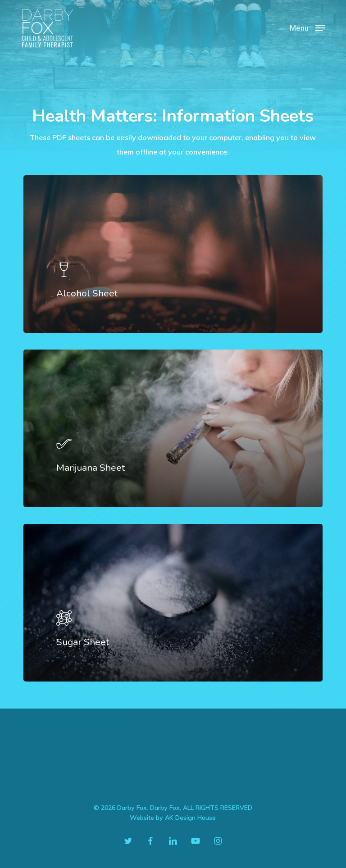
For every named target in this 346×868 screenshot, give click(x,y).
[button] (307, 27)
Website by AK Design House (173, 818)
